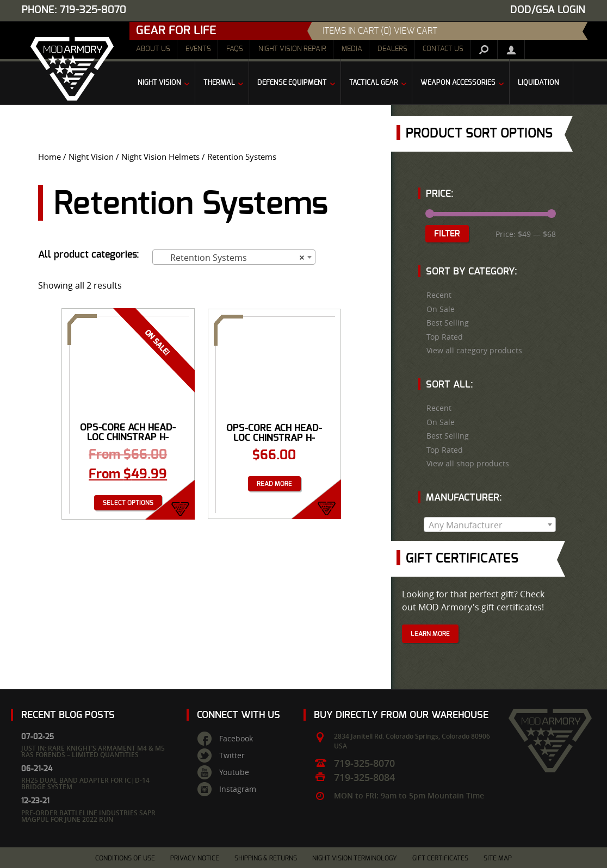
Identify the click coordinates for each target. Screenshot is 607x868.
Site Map (498, 858)
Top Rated (445, 337)
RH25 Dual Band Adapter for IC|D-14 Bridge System (85, 783)
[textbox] (490, 525)
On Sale (441, 309)
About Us (153, 49)
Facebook (236, 739)
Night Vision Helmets (160, 157)
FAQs (235, 49)
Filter (447, 234)
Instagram (238, 789)
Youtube (234, 772)
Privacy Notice (195, 858)
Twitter (232, 755)
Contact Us (443, 49)
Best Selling (448, 323)
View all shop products (468, 464)
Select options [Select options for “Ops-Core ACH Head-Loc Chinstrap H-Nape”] (128, 503)
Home (49, 157)
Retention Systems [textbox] (231, 258)
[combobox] (234, 257)
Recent (439, 295)
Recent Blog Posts (68, 715)
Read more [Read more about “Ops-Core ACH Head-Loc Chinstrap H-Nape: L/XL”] (274, 484)
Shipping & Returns (266, 858)
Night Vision (91, 157)
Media (352, 49)
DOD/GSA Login (548, 10)
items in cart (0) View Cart (380, 31)
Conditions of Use (125, 858)
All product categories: (89, 255)
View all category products (474, 351)
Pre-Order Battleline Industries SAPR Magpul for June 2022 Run (88, 816)
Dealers (392, 49)
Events (198, 49)
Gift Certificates (440, 858)
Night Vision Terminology (355, 858)
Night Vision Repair (292, 49)
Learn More (430, 634)
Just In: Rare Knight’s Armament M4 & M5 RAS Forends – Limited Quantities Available (93, 755)
